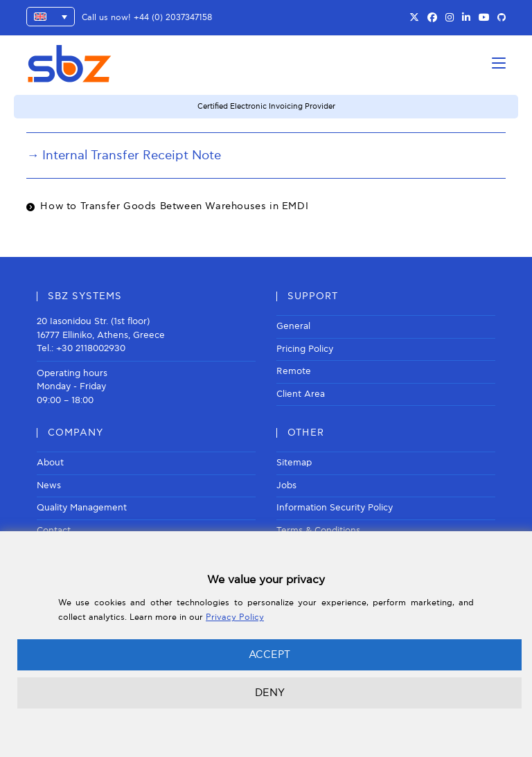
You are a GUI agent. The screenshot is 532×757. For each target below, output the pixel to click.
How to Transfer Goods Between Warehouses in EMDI (174, 206)
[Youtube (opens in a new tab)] (484, 18)
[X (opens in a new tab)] (414, 18)
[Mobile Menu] (499, 63)
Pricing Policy (305, 349)
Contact (54, 531)
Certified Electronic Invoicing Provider (266, 106)
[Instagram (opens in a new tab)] (450, 18)
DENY (270, 693)
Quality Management (82, 508)
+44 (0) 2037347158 (173, 18)
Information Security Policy (335, 508)
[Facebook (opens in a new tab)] (432, 18)
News (49, 486)
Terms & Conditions (318, 531)
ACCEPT (269, 654)
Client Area (301, 394)
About (50, 463)
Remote (294, 371)
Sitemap (294, 463)
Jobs (286, 486)
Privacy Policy (235, 617)
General (293, 326)
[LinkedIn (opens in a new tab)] (466, 18)
